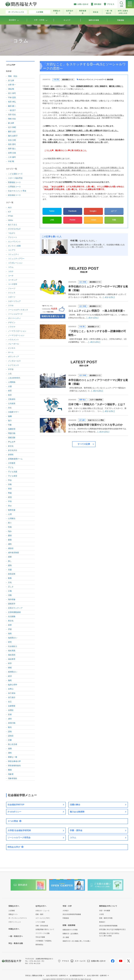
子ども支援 (13, 472)
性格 (10, 527)
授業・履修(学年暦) (106, 918)
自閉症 (11, 710)
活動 (10, 595)
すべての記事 (84, 444)
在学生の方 (70, 12)
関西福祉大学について (108, 906)
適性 (10, 753)
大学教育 (12, 463)
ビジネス (12, 348)
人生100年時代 (14, 378)
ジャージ (12, 288)
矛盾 (10, 629)
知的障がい (13, 638)
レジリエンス (13, 365)
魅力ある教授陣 (77, 812)
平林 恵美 (12, 97)
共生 (10, 408)
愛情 (10, 536)
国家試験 (12, 438)
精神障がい (13, 672)
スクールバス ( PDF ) (43, 918)
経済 (10, 676)
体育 (10, 391)
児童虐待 (12, 399)
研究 (10, 642)
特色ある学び (14, 847)
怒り (10, 523)
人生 (10, 374)
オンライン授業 (14, 246)
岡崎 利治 (13, 76)
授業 (10, 557)
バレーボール (13, 344)
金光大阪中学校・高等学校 (56, 975)
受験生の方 (57, 12)
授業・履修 (39, 914)
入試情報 (40, 12)
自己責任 (12, 697)
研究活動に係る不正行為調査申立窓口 (112, 929)
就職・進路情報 (69, 925)
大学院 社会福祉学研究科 (19, 830)
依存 (10, 395)
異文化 (11, 621)
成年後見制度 (13, 553)
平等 (10, 501)
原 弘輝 (82, 420)
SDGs (10, 220)
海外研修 (12, 599)
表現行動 (12, 723)
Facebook (73, 211)
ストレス (12, 293)
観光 (10, 727)
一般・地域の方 (109, 12)
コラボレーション (15, 263)
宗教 (10, 484)
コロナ (11, 271)
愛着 (10, 540)
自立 (10, 702)
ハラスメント (13, 340)
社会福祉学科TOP (16, 805)
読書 (10, 740)
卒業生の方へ (14, 929)
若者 (10, 714)
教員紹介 (102, 922)
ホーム (11, 352)
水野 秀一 (12, 85)
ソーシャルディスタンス (18, 310)
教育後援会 (83, 12)
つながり (12, 233)
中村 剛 (56, 80)
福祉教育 (12, 659)
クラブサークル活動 (43, 933)
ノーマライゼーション (17, 331)
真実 (10, 625)
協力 (10, 420)
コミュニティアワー (16, 259)
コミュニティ (13, 254)
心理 (10, 514)
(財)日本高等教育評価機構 (72, 914)
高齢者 (11, 774)
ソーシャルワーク (100, 80)
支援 (10, 570)
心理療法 (12, 518)
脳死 (10, 680)
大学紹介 (66, 910)
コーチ (11, 276)
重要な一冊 (13, 757)
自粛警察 (12, 706)
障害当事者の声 (14, 761)
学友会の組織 (40, 937)
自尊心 (11, 689)
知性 (10, 633)
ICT (10, 212)
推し (10, 561)
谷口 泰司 (12, 93)
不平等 (11, 369)
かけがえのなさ (14, 229)
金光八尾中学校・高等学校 (97, 975)
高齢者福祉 (13, 778)
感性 (10, 544)
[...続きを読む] (109, 297)
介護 (10, 386)
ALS (80, 80)
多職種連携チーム (15, 459)
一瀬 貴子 (12, 110)
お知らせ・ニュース (42, 910)
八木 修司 (12, 157)
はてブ (114, 211)
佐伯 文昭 (12, 140)
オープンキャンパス (16, 12)
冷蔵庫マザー (13, 412)
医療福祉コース (14, 182)
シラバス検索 (40, 922)
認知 (10, 731)
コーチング (13, 280)
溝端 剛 (11, 89)
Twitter (52, 211)
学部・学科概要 (105, 910)
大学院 (101, 914)
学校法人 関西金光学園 (34, 975)
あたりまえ (13, 225)
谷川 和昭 (83, 282)
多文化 (11, 446)
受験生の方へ (14, 906)
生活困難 (12, 616)
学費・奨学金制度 (42, 926)
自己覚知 (12, 693)
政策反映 (12, 574)
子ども (11, 467)
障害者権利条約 (14, 766)
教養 (10, 578)
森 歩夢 (11, 123)
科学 (10, 663)
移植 (10, 668)
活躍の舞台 (75, 805)
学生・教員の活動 (16, 943)
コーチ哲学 (13, 284)
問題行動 (12, 433)
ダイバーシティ (14, 318)
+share (93, 220)
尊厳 (10, 493)
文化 (10, 582)
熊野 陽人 (83, 400)
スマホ (11, 305)
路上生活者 (13, 744)
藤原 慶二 (12, 106)
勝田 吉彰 (12, 132)
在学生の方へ (41, 906)
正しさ (11, 587)
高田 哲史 (12, 115)
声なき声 (12, 442)
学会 (10, 480)
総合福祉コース (68, 80)
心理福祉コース (14, 187)
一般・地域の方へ (16, 936)
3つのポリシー (14, 812)
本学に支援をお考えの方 (123, 12)
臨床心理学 (13, 685)
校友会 (96, 12)
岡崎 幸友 (12, 119)
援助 (10, 565)
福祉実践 (12, 651)
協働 (10, 416)
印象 (10, 425)
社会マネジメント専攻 (96, 420)
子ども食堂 (13, 476)
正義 (10, 591)
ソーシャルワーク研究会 (19, 838)
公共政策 (12, 403)
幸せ (10, 506)
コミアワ (12, 250)
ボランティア (13, 357)
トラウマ (12, 327)
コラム (11, 267)
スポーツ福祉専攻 (96, 400)
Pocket (73, 220)
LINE (52, 220)
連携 (10, 749)
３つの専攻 (13, 821)
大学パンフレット (15, 922)
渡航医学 (12, 604)
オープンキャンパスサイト (18, 918)
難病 (10, 770)
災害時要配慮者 (14, 612)
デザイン (12, 322)
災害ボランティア (15, 608)
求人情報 (66, 937)
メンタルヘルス (14, 361)
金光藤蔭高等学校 (76, 975)
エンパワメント (88, 80)
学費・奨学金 (76, 830)
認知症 (11, 736)
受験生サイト (13, 914)
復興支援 (12, 510)
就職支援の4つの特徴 (70, 930)
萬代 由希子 (13, 136)
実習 (10, 489)
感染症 (11, 548)
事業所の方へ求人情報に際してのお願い (77, 941)
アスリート (13, 237)
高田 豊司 (12, 144)
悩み (10, 531)
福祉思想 (110, 80)
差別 (10, 497)
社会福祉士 (13, 646)
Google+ (93, 211)
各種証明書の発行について (45, 929)
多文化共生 (13, 450)
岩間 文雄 (12, 153)
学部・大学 (67, 906)
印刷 (114, 220)
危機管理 (12, 429)
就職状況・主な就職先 (70, 933)
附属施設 (66, 918)
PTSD (10, 216)
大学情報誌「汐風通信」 (44, 941)
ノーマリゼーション (16, 335)
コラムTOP (11, 65)
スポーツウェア (14, 301)
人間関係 (12, 382)
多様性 (11, 455)
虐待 (10, 719)
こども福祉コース (15, 174)
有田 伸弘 (12, 102)
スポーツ (12, 297)
